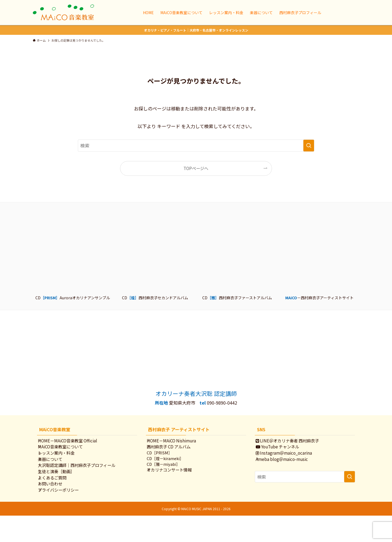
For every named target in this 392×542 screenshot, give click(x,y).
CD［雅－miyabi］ (169, 474)
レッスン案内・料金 (62, 460)
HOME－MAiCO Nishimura (177, 442)
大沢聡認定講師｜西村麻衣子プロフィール (82, 478)
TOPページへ (196, 168)
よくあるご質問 (58, 497)
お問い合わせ (56, 506)
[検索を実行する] (309, 146)
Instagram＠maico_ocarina (289, 460)
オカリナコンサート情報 (175, 481)
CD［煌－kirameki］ (170, 467)
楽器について (56, 469)
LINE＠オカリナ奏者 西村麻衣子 (293, 442)
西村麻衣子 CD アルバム (174, 451)
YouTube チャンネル (283, 451)
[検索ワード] (196, 146)
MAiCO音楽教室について (66, 451)
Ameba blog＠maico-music (287, 469)
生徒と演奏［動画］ (62, 487)
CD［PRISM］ (165, 460)
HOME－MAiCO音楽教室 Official (73, 442)
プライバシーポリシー (64, 515)
